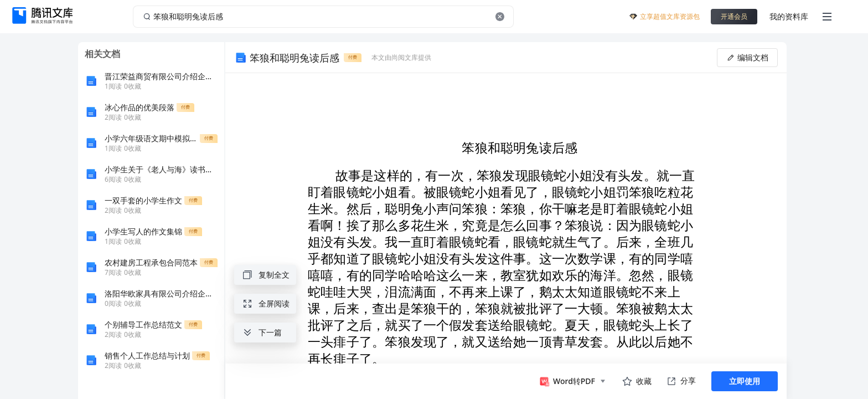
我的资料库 (789, 16)
